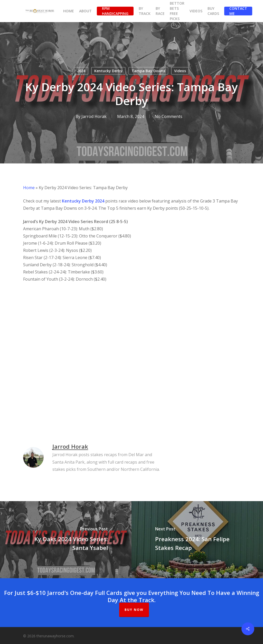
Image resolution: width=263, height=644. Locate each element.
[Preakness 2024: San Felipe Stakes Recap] (197, 540)
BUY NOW (134, 610)
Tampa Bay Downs (148, 71)
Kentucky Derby (108, 71)
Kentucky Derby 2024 (83, 201)
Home (29, 188)
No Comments (168, 116)
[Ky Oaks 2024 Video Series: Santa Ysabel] (66, 540)
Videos (180, 71)
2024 (81, 71)
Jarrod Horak (94, 116)
